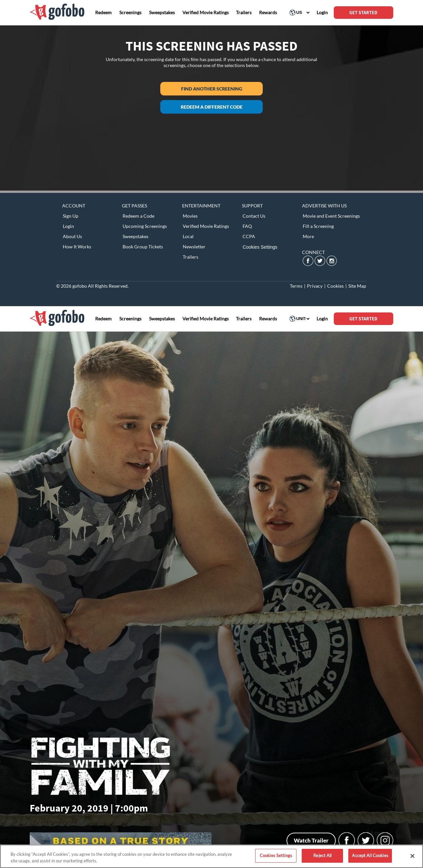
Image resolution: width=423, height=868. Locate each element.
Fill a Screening (318, 226)
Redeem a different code (212, 107)
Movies (190, 216)
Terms (296, 286)
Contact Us (254, 216)
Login (68, 226)
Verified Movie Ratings (206, 226)
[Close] (412, 856)
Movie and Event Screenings (331, 216)
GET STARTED (363, 13)
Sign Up (71, 216)
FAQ (247, 226)
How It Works (77, 247)
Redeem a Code (138, 216)
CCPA (249, 236)
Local (188, 236)
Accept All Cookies (370, 855)
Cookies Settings (260, 247)
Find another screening (212, 89)
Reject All (322, 855)
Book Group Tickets (143, 247)
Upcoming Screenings (145, 226)
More (308, 236)
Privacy (315, 286)
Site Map (357, 286)
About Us (72, 236)
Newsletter (194, 247)
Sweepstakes (135, 236)
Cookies (335, 286)
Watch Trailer (311, 840)
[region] (211, 856)
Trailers (191, 257)
